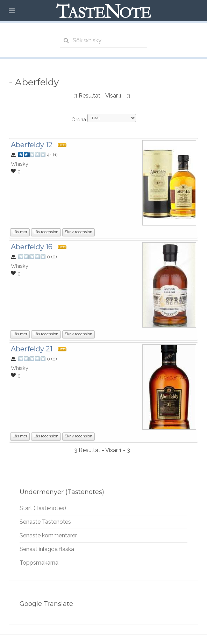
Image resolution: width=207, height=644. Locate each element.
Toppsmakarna (39, 563)
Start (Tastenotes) (43, 508)
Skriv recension (78, 232)
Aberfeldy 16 (32, 247)
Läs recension (46, 232)
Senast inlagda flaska (47, 549)
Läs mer (20, 232)
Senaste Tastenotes (45, 522)
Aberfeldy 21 (32, 349)
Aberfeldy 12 (32, 145)
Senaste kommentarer (48, 535)
